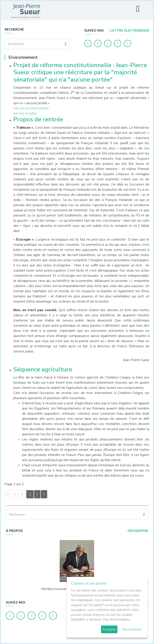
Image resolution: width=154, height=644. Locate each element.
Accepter (109, 629)
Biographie (137, 531)
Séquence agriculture (43, 369)
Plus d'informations (117, 619)
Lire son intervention (34, 108)
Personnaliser (132, 629)
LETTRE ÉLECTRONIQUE (129, 31)
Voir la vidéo (28, 113)
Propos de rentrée (38, 119)
